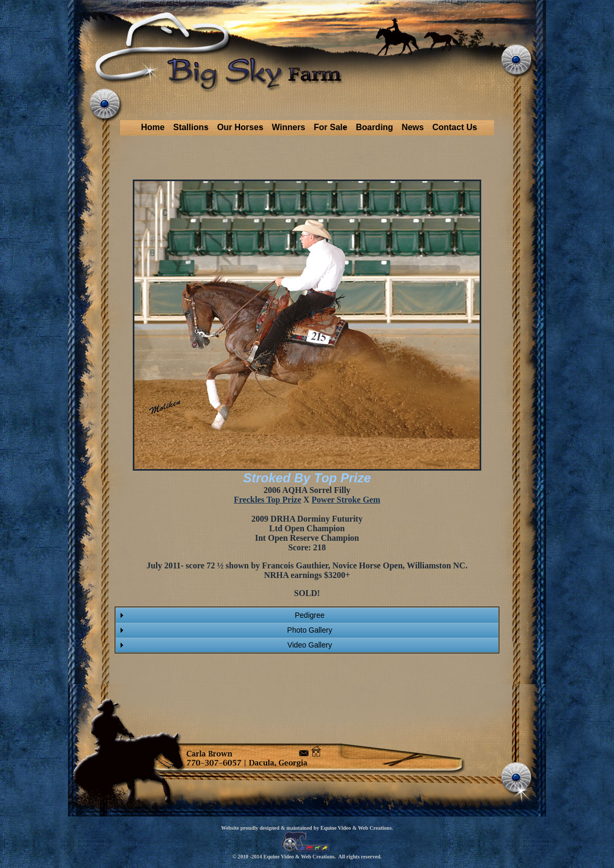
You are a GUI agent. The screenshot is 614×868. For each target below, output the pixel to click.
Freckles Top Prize (267, 500)
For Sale (331, 127)
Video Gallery (310, 645)
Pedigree (310, 615)
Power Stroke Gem (346, 500)
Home (153, 127)
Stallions (191, 127)
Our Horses (240, 127)
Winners (289, 127)
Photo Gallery (310, 630)
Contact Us (455, 127)
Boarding (374, 127)
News (413, 127)
